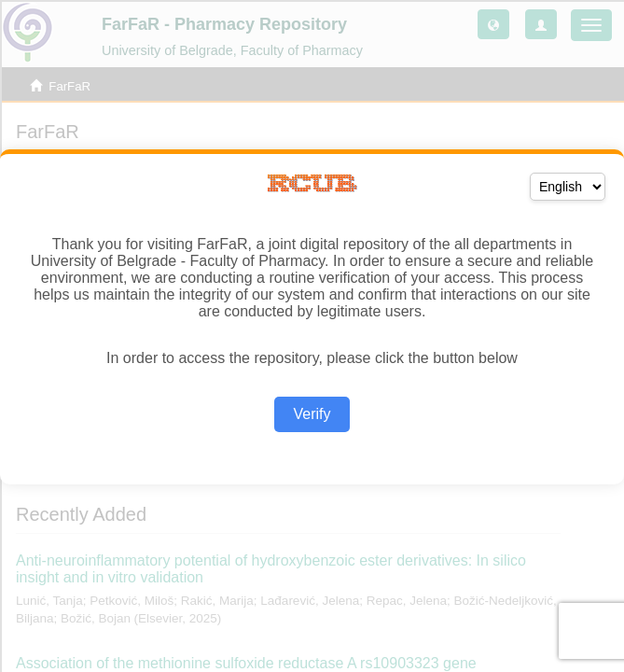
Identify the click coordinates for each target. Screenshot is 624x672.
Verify (312, 414)
